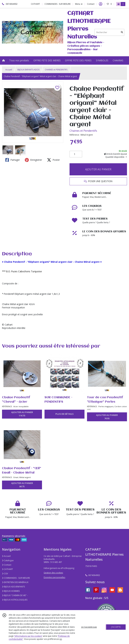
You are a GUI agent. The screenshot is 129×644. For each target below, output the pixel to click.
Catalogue (8, 560)
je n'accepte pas (89, 627)
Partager (13, 160)
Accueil (9, 70)
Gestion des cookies (53, 573)
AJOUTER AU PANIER (98, 169)
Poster (53, 160)
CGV (5, 574)
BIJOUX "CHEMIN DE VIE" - (15, 595)
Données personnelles (54, 577)
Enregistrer (33, 160)
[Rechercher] (122, 32)
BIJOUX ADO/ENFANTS (13, 587)
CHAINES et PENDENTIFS (56, 70)
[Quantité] (76, 154)
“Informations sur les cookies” (28, 636)
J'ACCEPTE (116, 627)
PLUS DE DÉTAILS (64, 414)
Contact (91, 4)
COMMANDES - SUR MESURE (16, 578)
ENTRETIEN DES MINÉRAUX (15, 582)
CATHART (7, 569)
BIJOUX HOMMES (11, 591)
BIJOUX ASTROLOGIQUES (15, 600)
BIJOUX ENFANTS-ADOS (28, 70)
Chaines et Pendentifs (83, 131)
